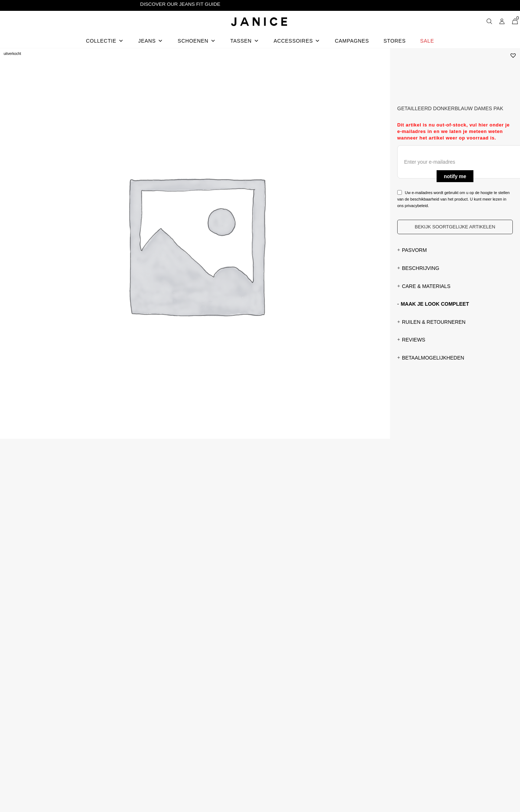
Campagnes (352, 41)
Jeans (151, 41)
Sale (427, 41)
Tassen (245, 41)
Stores (395, 41)
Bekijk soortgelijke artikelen (455, 227)
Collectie (105, 41)
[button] (513, 55)
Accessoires (297, 41)
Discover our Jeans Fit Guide (180, 4)
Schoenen (197, 41)
